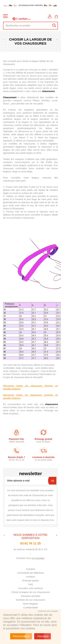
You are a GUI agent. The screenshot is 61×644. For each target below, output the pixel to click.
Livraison (30, 577)
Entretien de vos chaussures (30, 600)
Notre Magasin (30, 604)
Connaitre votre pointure (31, 588)
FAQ (30, 584)
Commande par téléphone (30, 573)
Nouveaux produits (30, 596)
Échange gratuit (30, 580)
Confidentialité (30, 607)
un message (38, 558)
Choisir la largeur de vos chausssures (30, 592)
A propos (30, 569)
